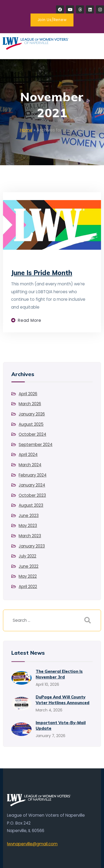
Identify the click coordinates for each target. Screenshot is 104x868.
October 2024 (32, 434)
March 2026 (30, 404)
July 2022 (27, 556)
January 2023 (32, 546)
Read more (30, 320)
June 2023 (29, 516)
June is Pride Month (42, 273)
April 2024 (28, 455)
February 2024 (33, 475)
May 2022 (28, 576)
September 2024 (36, 445)
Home (26, 130)
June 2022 (28, 566)
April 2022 (28, 587)
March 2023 (30, 536)
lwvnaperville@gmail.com (32, 844)
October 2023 (32, 495)
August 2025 (31, 424)
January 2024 (32, 485)
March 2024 (30, 465)
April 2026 (28, 394)
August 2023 (31, 505)
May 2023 (28, 526)
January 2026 (32, 414)
